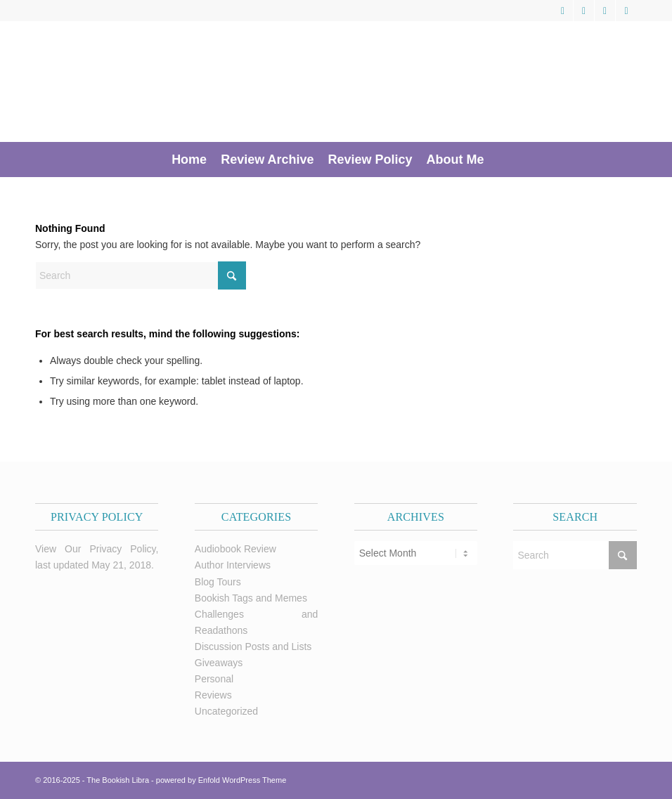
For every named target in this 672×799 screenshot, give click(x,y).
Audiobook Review (235, 549)
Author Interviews (233, 565)
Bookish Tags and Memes (251, 598)
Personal (214, 679)
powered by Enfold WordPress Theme (221, 780)
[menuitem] (189, 160)
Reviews (213, 695)
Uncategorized (226, 711)
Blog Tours (218, 582)
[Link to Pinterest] (605, 11)
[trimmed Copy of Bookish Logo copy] (222, 82)
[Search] (499, 160)
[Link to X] (563, 11)
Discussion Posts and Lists (253, 647)
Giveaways (219, 663)
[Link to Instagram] (626, 11)
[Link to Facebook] (584, 11)
